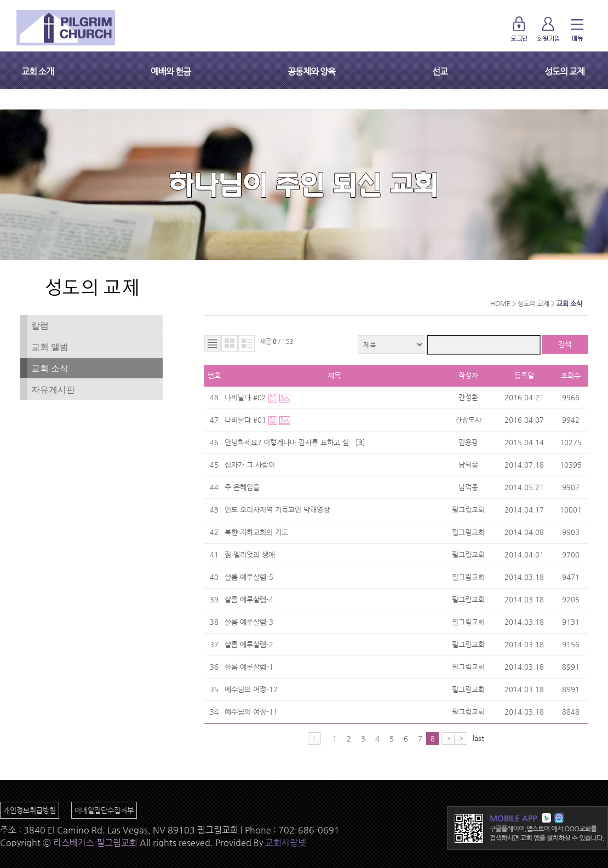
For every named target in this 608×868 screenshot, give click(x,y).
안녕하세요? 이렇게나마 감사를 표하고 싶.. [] (296, 442)
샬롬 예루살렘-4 (249, 599)
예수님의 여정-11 (251, 712)
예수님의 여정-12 (251, 689)
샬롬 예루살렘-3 (249, 622)
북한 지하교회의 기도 (256, 532)
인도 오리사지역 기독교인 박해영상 (277, 510)
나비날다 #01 (246, 420)
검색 (565, 344)
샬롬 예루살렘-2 (249, 644)
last (478, 738)
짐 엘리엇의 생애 (250, 554)
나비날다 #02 (246, 397)
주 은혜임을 (242, 487)
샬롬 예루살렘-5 (249, 577)
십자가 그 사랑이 (250, 465)
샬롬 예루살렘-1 (249, 667)
